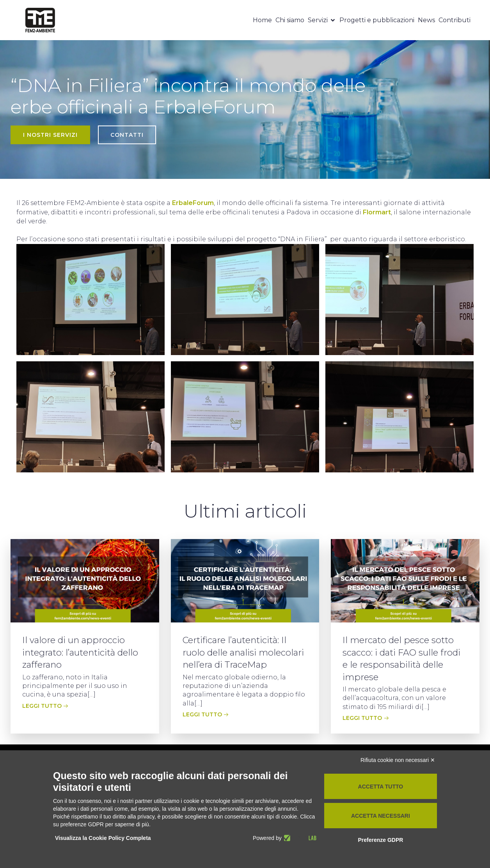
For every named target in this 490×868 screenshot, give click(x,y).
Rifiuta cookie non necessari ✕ (398, 760)
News (426, 20)
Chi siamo (290, 20)
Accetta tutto (381, 787)
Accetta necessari (381, 816)
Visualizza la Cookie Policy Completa (103, 838)
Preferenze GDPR (380, 840)
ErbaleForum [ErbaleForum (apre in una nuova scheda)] (193, 203)
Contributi (454, 20)
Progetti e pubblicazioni (377, 20)
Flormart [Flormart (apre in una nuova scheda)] (377, 212)
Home (262, 20)
